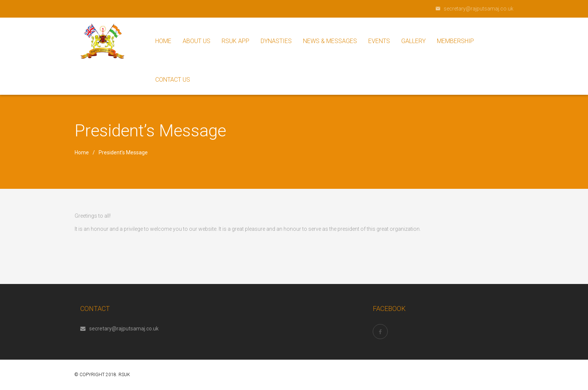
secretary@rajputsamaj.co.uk (119, 329)
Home (82, 152)
